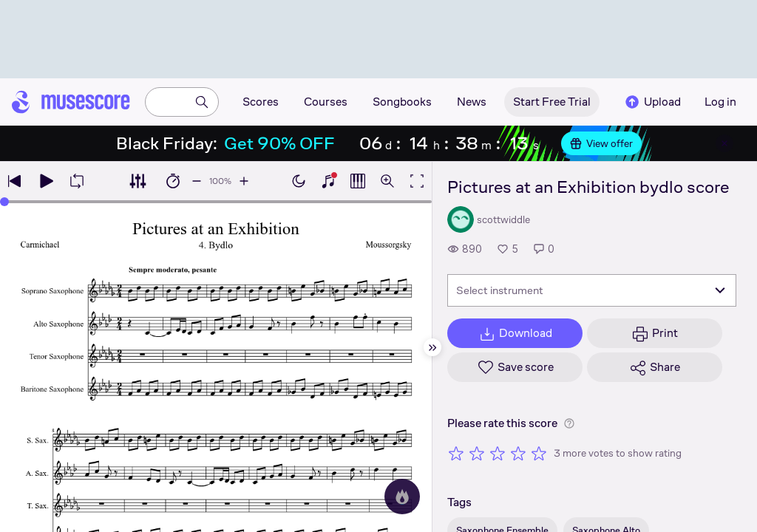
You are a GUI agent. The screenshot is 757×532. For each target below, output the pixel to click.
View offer (601, 143)
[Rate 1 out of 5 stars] (456, 453)
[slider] (4, 202)
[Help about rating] (569, 423)
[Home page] (71, 102)
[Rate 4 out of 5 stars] (518, 453)
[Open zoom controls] (387, 181)
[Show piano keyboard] (328, 181)
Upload (652, 102)
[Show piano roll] (358, 181)
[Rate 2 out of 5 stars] (477, 453)
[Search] (202, 102)
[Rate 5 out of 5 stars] (539, 453)
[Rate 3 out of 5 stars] (498, 453)
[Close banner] (724, 143)
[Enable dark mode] (299, 181)
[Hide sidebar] (432, 347)
